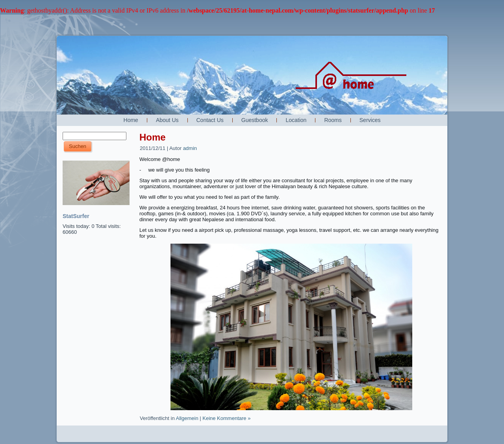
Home (153, 137)
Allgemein (187, 418)
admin (190, 148)
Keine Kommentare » (226, 418)
